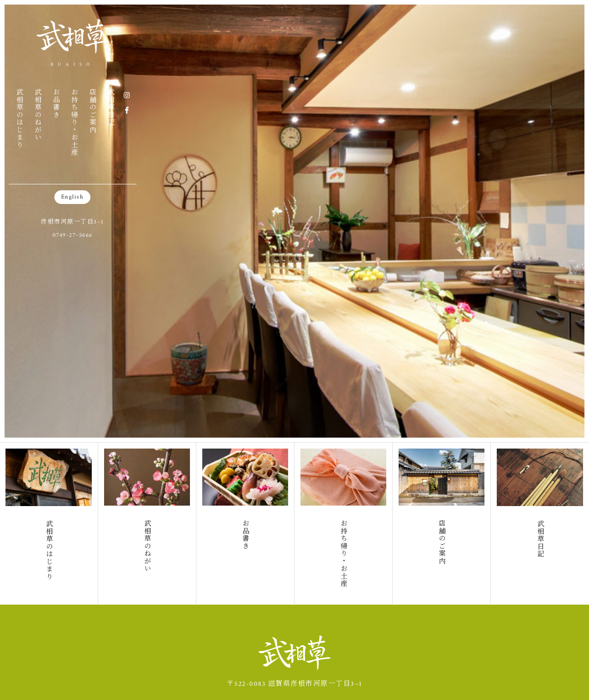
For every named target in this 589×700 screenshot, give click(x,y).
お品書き (56, 103)
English (73, 197)
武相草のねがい (38, 115)
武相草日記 (111, 107)
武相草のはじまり (19, 118)
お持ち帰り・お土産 (74, 122)
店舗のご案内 (92, 111)
